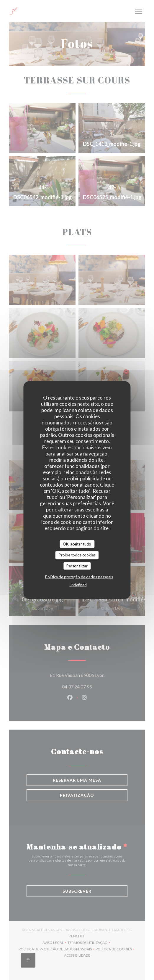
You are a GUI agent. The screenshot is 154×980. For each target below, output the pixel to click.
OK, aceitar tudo (77, 544)
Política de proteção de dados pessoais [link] (79, 577)
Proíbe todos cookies (77, 555)
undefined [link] (78, 585)
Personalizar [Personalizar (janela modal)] (77, 566)
